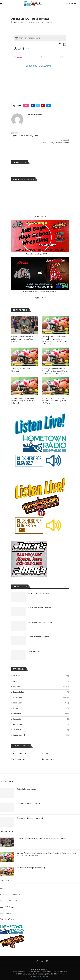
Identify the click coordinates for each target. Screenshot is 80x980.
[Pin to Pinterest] (43, 106)
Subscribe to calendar (39, 66)
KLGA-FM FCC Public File (10, 895)
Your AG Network (7, 907)
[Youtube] (75, 4)
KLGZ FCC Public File (8, 901)
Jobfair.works (5, 913)
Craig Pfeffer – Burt (36, 651)
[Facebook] (67, 4)
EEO (2, 889)
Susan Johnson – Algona (39, 637)
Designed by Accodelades (40, 976)
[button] (43, 217)
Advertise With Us (7, 919)
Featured (41, 687)
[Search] (79, 4)
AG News (41, 676)
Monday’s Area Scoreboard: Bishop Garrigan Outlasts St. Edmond (24, 401)
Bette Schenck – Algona (38, 593)
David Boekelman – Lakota (40, 608)
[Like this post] (27, 106)
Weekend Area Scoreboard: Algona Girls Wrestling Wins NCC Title (54, 401)
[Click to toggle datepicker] (21, 49)
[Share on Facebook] (33, 106)
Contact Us (41, 681)
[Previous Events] (18, 57)
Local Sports (41, 703)
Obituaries (41, 714)
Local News (41, 698)
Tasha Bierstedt (19, 22)
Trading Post (41, 730)
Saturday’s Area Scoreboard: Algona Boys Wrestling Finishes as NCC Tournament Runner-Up (54, 340)
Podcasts (41, 719)
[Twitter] (69, 4)
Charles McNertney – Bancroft (41, 622)
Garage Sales (41, 692)
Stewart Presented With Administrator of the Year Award (22, 339)
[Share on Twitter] (38, 106)
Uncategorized (41, 735)
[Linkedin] (72, 4)
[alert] (40, 38)
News (41, 708)
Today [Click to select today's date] (40, 57)
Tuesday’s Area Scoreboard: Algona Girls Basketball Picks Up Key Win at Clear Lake (54, 371)
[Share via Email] (49, 106)
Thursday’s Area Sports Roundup (21, 370)
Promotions (41, 725)
